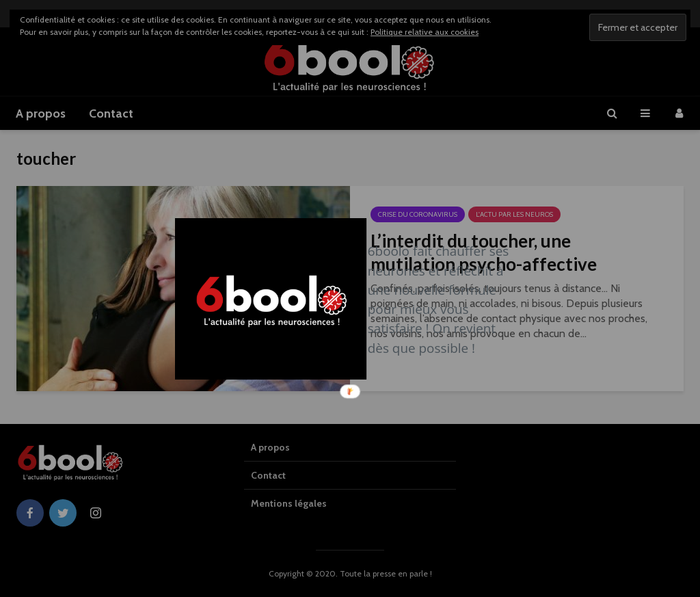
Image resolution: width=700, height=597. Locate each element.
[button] (442, 300)
